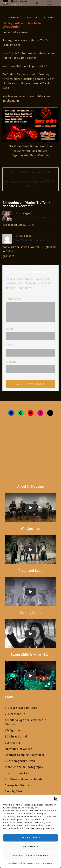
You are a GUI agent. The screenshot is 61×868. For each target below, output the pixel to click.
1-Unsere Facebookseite (21, 708)
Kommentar (15, 299)
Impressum (47, 864)
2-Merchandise (15, 714)
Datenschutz (34, 864)
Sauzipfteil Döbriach (18, 785)
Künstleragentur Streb (20, 761)
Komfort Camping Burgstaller (25, 755)
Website (11, 362)
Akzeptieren (30, 838)
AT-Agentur (13, 731)
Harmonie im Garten (18, 749)
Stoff (19, 214)
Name (11, 329)
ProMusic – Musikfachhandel (24, 779)
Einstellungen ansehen (30, 856)
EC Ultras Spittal (16, 737)
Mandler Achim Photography (24, 767)
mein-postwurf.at (17, 773)
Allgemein (49, 18)
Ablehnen (30, 847)
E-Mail (11, 345)
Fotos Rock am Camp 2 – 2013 (32, 172)
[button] (56, 799)
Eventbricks (13, 743)
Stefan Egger (12, 18)
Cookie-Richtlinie (17, 864)
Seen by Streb (14, 791)
